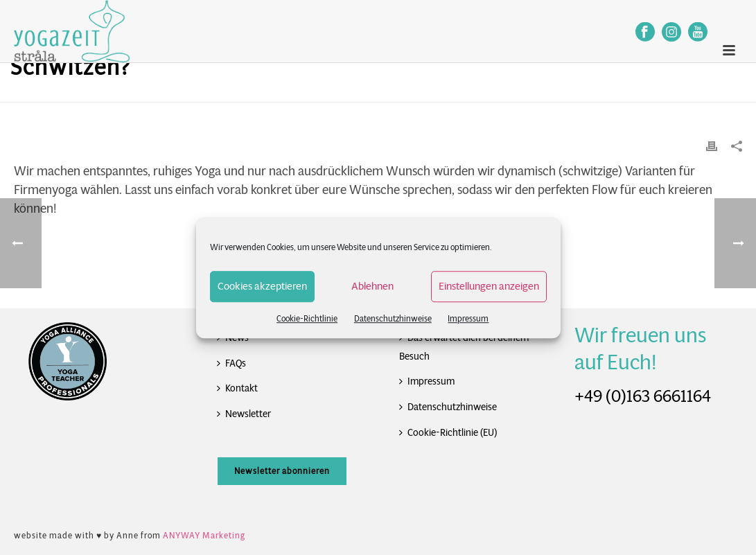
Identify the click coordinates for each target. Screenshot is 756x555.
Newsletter (244, 414)
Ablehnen (372, 286)
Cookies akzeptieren (262, 286)
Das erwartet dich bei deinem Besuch (464, 347)
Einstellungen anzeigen (489, 286)
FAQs (231, 363)
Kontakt (237, 388)
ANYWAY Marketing (204, 535)
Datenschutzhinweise (393, 318)
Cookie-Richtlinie (307, 318)
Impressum (468, 318)
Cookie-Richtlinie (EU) (448, 432)
